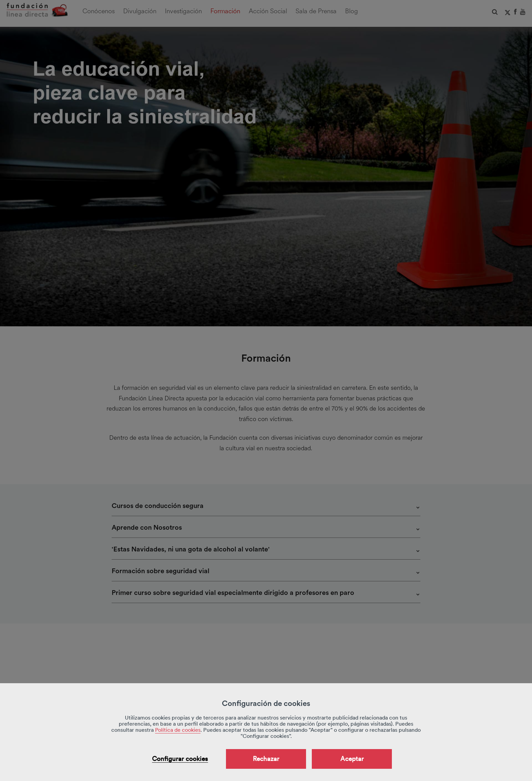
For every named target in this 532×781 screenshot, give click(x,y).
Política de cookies (178, 730)
